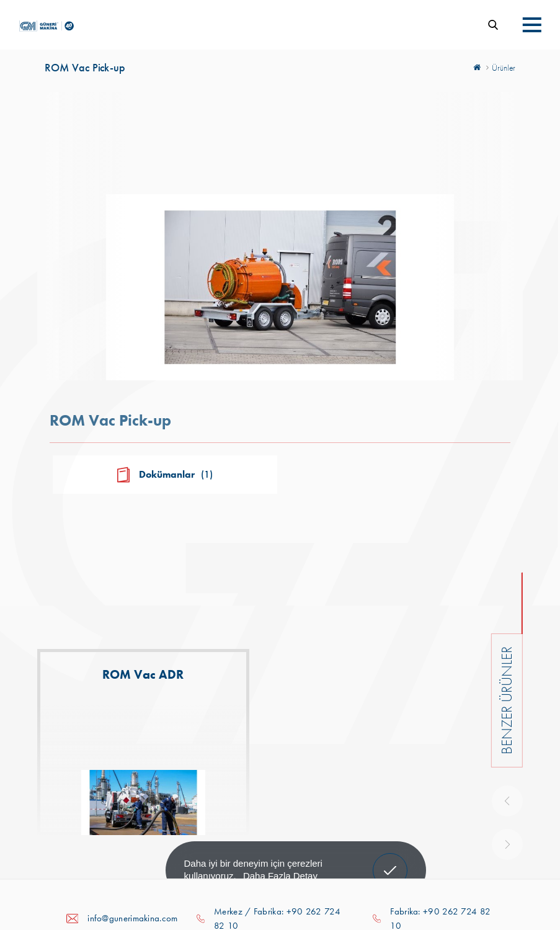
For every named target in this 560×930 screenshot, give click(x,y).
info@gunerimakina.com (132, 918)
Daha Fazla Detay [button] (280, 876)
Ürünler (504, 68)
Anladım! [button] (390, 861)
